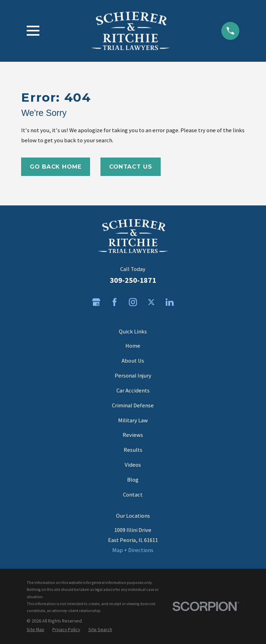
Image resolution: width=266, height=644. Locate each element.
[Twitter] (151, 302)
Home (133, 346)
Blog (133, 480)
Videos (133, 465)
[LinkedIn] (170, 302)
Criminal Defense (133, 405)
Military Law (133, 420)
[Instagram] (133, 302)
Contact (133, 495)
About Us (133, 361)
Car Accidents (133, 391)
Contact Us (130, 167)
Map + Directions (133, 550)
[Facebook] (114, 302)
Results (133, 450)
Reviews (133, 435)
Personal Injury (133, 376)
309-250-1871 (133, 280)
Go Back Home (56, 167)
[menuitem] (36, 629)
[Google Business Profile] (96, 302)
